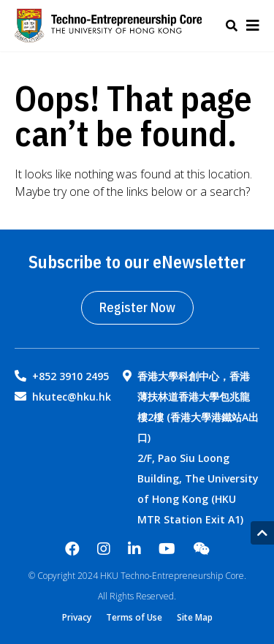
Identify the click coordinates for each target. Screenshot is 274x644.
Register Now (137, 307)
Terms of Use (134, 618)
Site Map (195, 618)
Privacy (77, 618)
